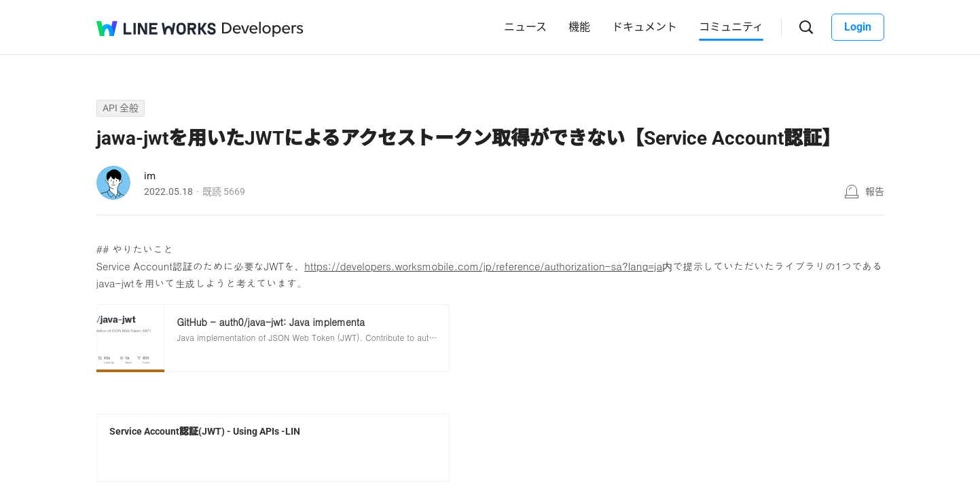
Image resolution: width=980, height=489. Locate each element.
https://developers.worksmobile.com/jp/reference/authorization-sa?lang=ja (483, 266)
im (150, 176)
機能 (579, 27)
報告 (875, 192)
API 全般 (121, 108)
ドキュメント (645, 27)
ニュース (525, 27)
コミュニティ (731, 27)
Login (858, 27)
